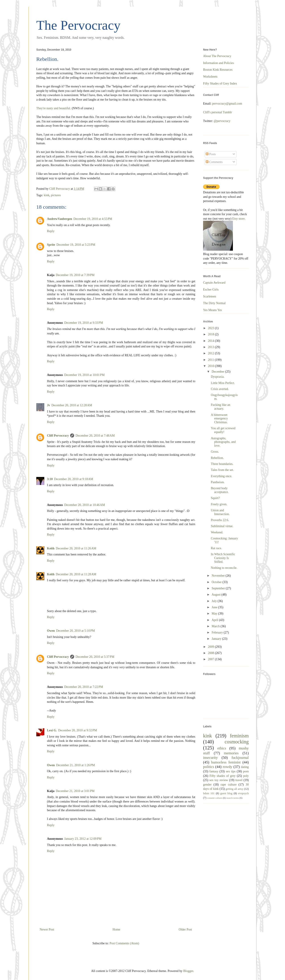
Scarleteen (210, 296)
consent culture (215, 798)
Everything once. (222, 476)
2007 (212, 659)
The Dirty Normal (214, 303)
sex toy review (219, 780)
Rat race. (216, 548)
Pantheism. (218, 482)
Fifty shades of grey (223, 776)
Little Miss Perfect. (223, 383)
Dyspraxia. (218, 377)
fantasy (214, 771)
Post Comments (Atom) (124, 943)
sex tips (231, 771)
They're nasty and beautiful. (54, 108)
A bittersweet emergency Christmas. (219, 419)
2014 (212, 341)
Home (116, 929)
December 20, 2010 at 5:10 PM (75, 631)
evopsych (243, 793)
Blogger (188, 971)
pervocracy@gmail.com (227, 104)
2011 (211, 360)
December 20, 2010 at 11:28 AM (76, 574)
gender (207, 785)
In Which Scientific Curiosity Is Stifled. (223, 558)
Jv (49, 405)
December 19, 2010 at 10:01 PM (84, 375)
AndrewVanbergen (60, 219)
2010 (212, 366)
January (217, 639)
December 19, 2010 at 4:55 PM (93, 219)
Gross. (215, 452)
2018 (212, 334)
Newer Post (47, 929)
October (217, 582)
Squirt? (215, 498)
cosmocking (237, 742)
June (215, 607)
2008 (212, 653)
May (215, 614)
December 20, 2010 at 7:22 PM (84, 687)
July (215, 601)
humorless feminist (226, 762)
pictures (56, 195)
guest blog (226, 793)
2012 (212, 353)
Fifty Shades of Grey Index (220, 84)
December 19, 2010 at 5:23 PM (76, 245)
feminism (239, 736)
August (216, 595)
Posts (211, 154)
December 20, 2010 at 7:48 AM (95, 436)
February (218, 632)
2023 (212, 328)
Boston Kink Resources (218, 70)
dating (245, 767)
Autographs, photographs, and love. (223, 442)
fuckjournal (240, 758)
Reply (51, 231)
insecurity (210, 758)
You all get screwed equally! (223, 430)
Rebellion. (217, 458)
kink (47, 195)
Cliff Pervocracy (58, 436)
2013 (212, 347)
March (216, 626)
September (219, 588)
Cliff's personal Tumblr (218, 112)
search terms (233, 798)
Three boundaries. (222, 464)
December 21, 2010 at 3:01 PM (75, 791)
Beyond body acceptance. (220, 490)
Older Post (185, 929)
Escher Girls (211, 290)
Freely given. (219, 504)
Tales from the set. (222, 470)
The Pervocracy (78, 25)
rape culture (229, 785)
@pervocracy (222, 121)
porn (246, 771)
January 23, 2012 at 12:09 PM (83, 839)
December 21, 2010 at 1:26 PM (75, 765)
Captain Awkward (214, 283)
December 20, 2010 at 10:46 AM (85, 505)
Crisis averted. (220, 389)
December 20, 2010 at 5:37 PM (95, 657)
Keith (51, 548)
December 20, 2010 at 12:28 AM (72, 405)
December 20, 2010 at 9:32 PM (77, 730)
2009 (212, 647)
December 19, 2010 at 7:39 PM (75, 275)
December (218, 372)
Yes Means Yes (213, 310)
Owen (51, 631)
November (219, 576)
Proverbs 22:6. (220, 520)
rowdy (227, 767)
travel (239, 780)
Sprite (51, 245)
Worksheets (210, 77)
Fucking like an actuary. (221, 407)
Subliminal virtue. (222, 526)
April (215, 620)
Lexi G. (52, 730)
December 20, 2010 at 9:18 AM (74, 479)
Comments (214, 162)
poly (246, 776)
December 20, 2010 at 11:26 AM (76, 548)
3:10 (50, 479)
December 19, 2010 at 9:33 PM (84, 323)
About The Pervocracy (217, 56)
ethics (222, 748)
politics (209, 767)
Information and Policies (218, 63)
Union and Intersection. (220, 512)
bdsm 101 (209, 793)
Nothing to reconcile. (224, 568)
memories (231, 753)
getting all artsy (234, 789)
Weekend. (217, 532)
